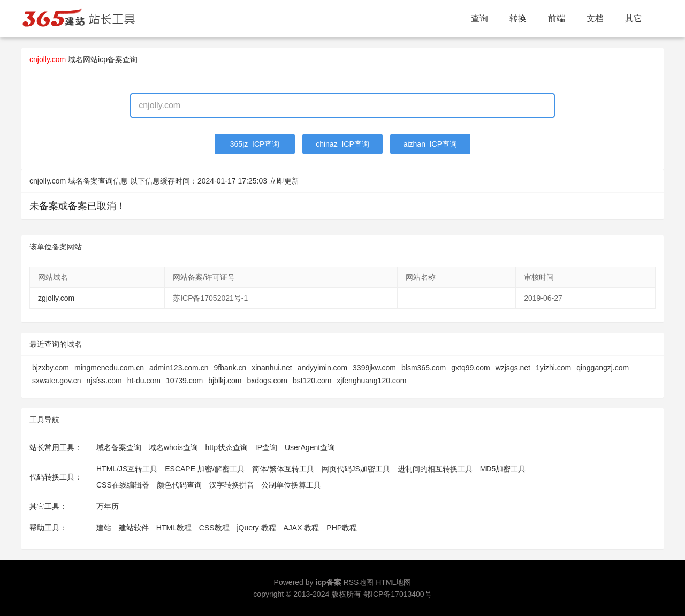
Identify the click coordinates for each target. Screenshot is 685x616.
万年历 (108, 506)
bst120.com (312, 381)
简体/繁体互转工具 (283, 469)
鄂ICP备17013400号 (398, 594)
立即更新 (284, 181)
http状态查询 (227, 447)
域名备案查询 (119, 447)
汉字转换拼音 (232, 485)
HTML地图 (393, 582)
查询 (479, 18)
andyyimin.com (322, 368)
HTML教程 (174, 528)
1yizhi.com (553, 368)
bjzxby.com (51, 368)
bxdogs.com (267, 381)
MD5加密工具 (503, 469)
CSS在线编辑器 (123, 485)
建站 (104, 528)
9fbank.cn (230, 368)
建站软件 (134, 528)
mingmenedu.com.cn (109, 368)
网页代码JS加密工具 (356, 469)
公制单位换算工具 (291, 485)
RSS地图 (359, 582)
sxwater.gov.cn (57, 381)
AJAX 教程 (302, 528)
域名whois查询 (173, 447)
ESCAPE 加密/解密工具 (205, 469)
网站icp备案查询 (110, 59)
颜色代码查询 (179, 485)
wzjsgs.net (513, 368)
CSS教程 (214, 528)
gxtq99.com (470, 368)
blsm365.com (424, 368)
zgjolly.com (56, 298)
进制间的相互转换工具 (435, 469)
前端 (557, 18)
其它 (634, 18)
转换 (518, 18)
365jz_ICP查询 (255, 144)
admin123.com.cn (179, 368)
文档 (595, 18)
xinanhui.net (272, 368)
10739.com (184, 381)
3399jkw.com (374, 368)
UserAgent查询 (310, 447)
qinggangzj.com (603, 368)
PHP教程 (342, 528)
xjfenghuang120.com (371, 381)
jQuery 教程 (256, 528)
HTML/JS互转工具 (127, 469)
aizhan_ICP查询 (430, 144)
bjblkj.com (225, 381)
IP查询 (266, 447)
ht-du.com (144, 381)
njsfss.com (104, 381)
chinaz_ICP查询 (342, 144)
